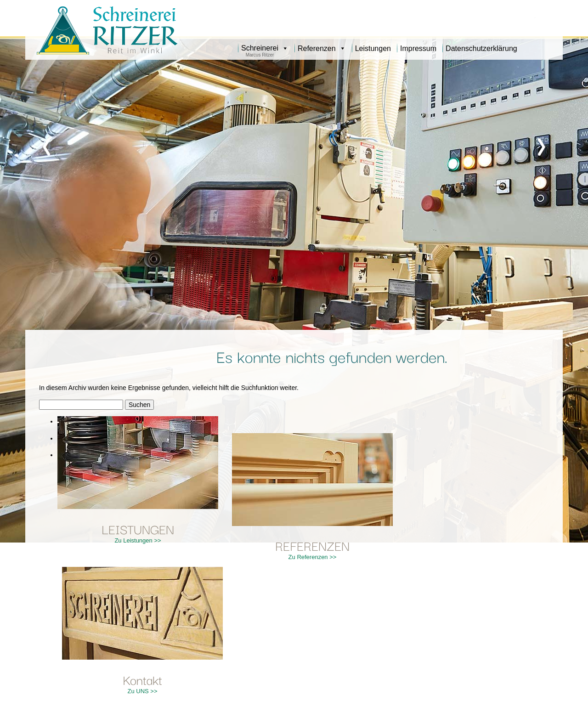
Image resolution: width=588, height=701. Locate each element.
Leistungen (373, 48)
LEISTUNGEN (138, 529)
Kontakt (142, 679)
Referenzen (322, 48)
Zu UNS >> (142, 691)
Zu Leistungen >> (138, 540)
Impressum (418, 48)
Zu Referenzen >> (313, 557)
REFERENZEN (312, 545)
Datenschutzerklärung (481, 48)
